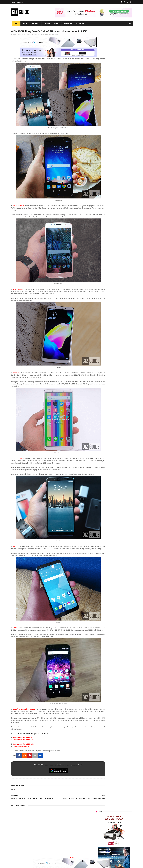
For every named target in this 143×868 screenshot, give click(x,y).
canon (107, 835)
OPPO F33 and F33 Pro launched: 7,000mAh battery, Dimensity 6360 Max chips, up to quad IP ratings (119, 250)
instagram (98, 847)
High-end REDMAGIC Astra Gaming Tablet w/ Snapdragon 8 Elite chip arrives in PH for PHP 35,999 (119, 187)
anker (110, 847)
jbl (107, 843)
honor (109, 815)
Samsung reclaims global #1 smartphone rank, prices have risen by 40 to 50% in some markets (119, 239)
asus (120, 815)
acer (96, 827)
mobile (52, 39)
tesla (96, 855)
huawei (97, 808)
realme (97, 815)
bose (117, 855)
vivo (120, 811)
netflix (97, 835)
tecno (120, 823)
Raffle (56, 24)
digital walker (99, 839)
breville (107, 855)
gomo (121, 847)
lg (118, 819)
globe (96, 819)
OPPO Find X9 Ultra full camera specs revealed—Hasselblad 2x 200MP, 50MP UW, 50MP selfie (119, 269)
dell (116, 843)
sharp (119, 831)
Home (15, 24)
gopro (118, 851)
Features (35, 24)
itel (118, 835)
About (13, 2)
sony (109, 823)
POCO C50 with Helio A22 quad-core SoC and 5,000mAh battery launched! (119, 177)
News (24, 24)
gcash (117, 827)
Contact (20, 2)
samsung (111, 808)
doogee (113, 839)
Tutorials (67, 24)
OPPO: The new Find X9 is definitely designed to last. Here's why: (111, 110)
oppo (96, 811)
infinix (108, 819)
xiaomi (108, 811)
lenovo (97, 823)
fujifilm (108, 831)
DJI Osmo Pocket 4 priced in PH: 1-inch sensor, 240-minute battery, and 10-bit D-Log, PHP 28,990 (119, 218)
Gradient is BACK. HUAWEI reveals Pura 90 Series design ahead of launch (118, 197)
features (46, 39)
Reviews (46, 24)
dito (106, 827)
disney (97, 851)
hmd (107, 851)
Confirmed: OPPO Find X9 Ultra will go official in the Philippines (119, 206)
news (56, 39)
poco (96, 831)
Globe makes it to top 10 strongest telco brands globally (119, 227)
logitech (97, 843)
